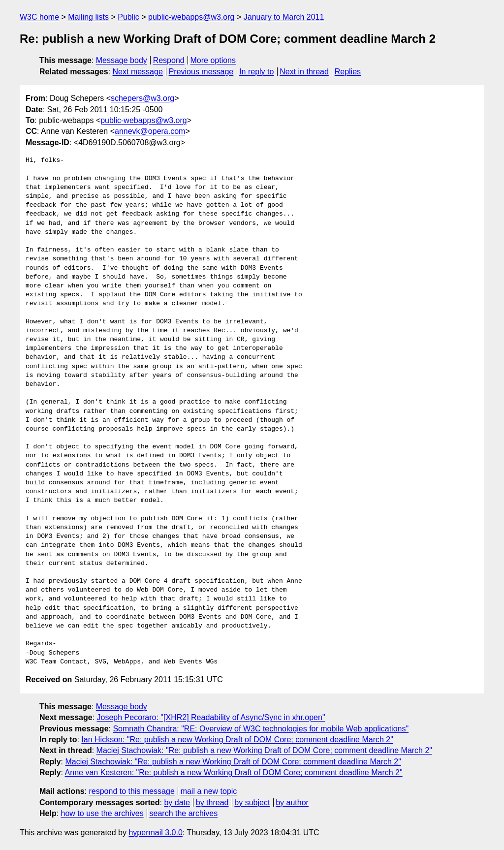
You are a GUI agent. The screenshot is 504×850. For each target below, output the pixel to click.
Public (128, 17)
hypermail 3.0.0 (155, 833)
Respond (169, 60)
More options (213, 60)
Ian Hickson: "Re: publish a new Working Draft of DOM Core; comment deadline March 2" (237, 740)
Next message (138, 72)
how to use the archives (102, 813)
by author (292, 803)
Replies (348, 72)
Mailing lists (88, 17)
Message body (122, 60)
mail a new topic (209, 791)
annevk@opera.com (150, 131)
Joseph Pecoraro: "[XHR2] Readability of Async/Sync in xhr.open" (211, 717)
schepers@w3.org (142, 98)
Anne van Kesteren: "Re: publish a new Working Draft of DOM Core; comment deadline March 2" (234, 772)
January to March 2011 (284, 17)
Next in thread (304, 72)
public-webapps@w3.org (191, 17)
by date (177, 803)
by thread (212, 803)
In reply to (256, 72)
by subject (252, 803)
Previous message (201, 72)
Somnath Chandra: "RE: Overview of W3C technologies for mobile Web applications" (261, 729)
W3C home (39, 17)
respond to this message (131, 791)
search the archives (184, 813)
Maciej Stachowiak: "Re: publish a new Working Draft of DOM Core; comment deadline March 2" (264, 750)
